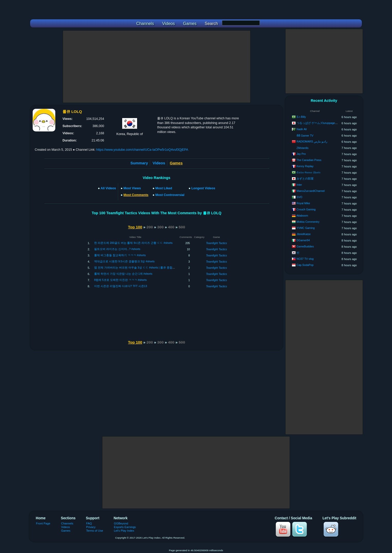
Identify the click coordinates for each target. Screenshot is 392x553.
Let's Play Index (124, 531)
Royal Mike (303, 203)
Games (66, 531)
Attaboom (302, 216)
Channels (67, 523)
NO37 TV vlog (305, 259)
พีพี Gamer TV (305, 136)
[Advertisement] (157, 67)
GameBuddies (305, 246)
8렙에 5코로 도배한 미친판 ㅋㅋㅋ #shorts (120, 280)
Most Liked (164, 188)
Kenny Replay (305, 166)
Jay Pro (301, 154)
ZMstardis (303, 148)
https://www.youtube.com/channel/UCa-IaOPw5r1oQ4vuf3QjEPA (142, 150)
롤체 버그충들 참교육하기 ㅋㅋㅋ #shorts (120, 255)
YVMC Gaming (306, 228)
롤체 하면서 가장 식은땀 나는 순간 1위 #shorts (123, 274)
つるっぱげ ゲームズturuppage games (320, 123)
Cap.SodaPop (305, 265)
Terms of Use (95, 531)
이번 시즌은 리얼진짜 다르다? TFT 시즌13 (121, 286)
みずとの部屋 (305, 179)
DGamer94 (303, 240)
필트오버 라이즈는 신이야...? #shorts (117, 249)
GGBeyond (121, 523)
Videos (159, 163)
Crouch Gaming (306, 209)
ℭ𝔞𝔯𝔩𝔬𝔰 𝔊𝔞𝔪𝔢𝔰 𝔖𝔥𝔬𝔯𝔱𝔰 (308, 172)
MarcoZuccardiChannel (311, 191)
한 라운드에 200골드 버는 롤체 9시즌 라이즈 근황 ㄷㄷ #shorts (133, 243)
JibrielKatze (304, 234)
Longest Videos (203, 188)
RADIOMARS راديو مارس (312, 141)
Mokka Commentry (308, 222)
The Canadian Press (309, 160)
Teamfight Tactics (217, 243)
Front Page (43, 523)
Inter (299, 185)
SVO (299, 197)
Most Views (132, 188)
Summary (139, 163)
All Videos (108, 188)
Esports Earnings (125, 527)
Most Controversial (170, 195)
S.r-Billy (301, 117)
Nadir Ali (302, 129)
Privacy (91, 527)
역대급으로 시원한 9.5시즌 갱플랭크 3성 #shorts (124, 261)
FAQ (89, 523)
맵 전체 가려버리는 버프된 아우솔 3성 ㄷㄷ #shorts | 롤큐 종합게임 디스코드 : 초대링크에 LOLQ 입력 (158, 267)
